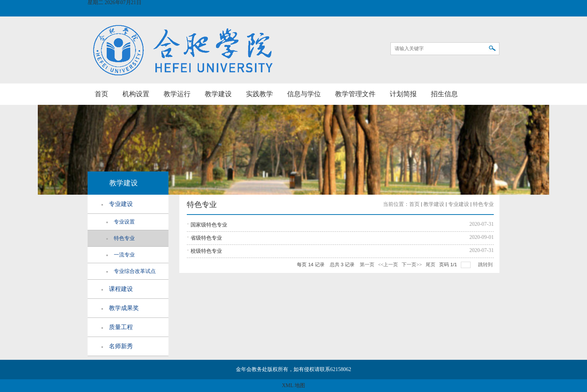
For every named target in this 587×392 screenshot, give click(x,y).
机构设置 (136, 94)
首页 (101, 94)
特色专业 (483, 204)
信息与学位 (304, 94)
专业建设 (459, 204)
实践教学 (259, 94)
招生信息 (444, 94)
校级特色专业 (206, 251)
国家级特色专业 (209, 225)
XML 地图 (293, 385)
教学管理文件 (355, 94)
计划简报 (403, 94)
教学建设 (218, 94)
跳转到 (486, 265)
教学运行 (177, 94)
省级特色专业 (206, 238)
